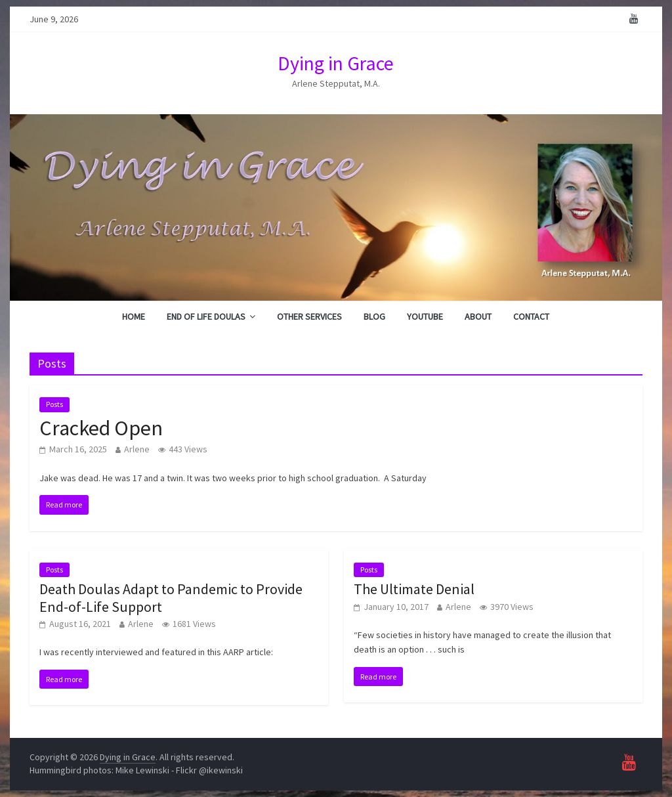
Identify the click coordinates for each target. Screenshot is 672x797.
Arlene (137, 449)
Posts (54, 404)
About (478, 316)
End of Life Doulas (206, 316)
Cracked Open (101, 428)
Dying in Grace (336, 63)
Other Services (309, 316)
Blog (374, 316)
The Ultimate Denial (414, 589)
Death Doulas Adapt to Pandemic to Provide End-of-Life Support (171, 597)
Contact (531, 316)
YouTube (425, 316)
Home (134, 316)
